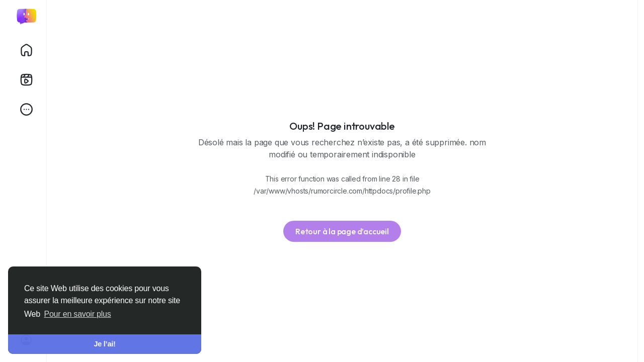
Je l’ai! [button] (104, 344)
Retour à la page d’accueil (342, 231)
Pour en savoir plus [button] (77, 314)
